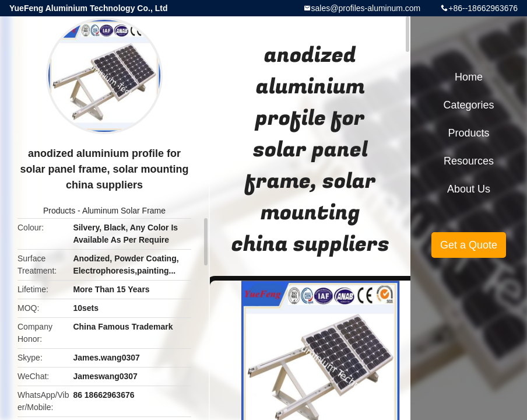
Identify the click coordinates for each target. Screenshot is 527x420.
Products (59, 211)
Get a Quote (469, 245)
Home (469, 77)
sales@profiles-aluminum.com (366, 8)
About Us (469, 189)
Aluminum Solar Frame (124, 211)
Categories (468, 105)
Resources (469, 161)
